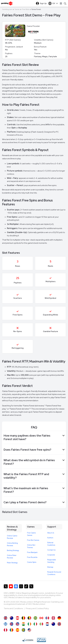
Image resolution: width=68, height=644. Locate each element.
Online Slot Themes (31, 546)
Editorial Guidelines (51, 544)
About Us (51, 533)
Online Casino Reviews (12, 537)
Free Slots (25, 9)
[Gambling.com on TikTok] (26, 586)
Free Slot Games (33, 540)
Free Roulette (32, 557)
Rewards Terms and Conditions (54, 573)
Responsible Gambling (52, 561)
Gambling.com (7, 9)
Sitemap (50, 567)
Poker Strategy (12, 563)
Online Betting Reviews (12, 544)
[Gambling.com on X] (6, 586)
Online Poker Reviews (12, 557)
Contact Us (51, 550)
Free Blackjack (32, 552)
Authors (50, 538)
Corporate (51, 555)
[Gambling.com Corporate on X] (31, 586)
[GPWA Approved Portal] (41, 640)
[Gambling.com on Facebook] (16, 586)
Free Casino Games (31, 534)
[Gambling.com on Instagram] (21, 586)
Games (17, 9)
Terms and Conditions (14, 608)
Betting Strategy (13, 550)
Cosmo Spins (32, 562)
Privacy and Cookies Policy (37, 608)
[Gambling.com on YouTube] (11, 586)
